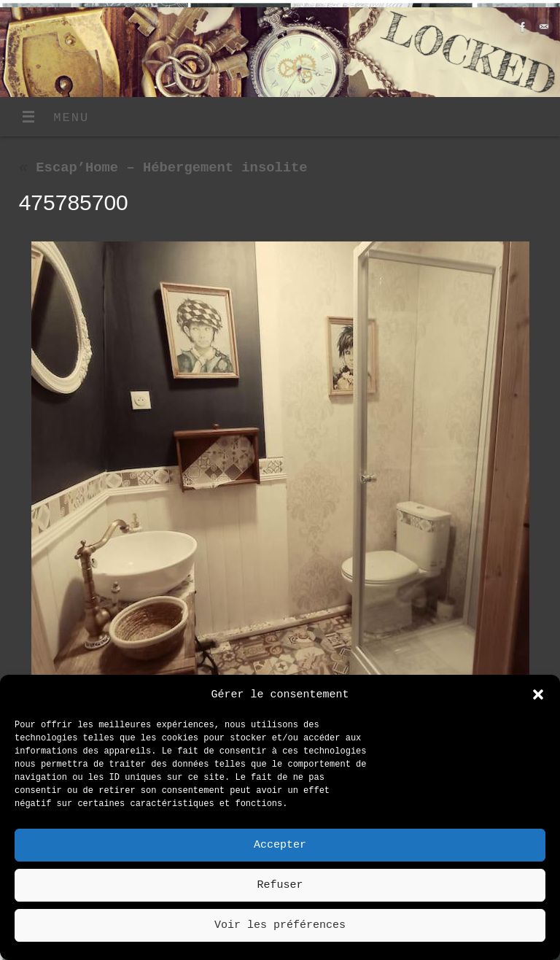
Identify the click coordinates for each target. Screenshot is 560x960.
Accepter (280, 845)
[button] (538, 694)
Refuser (280, 886)
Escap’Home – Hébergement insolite (163, 168)
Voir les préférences (280, 926)
